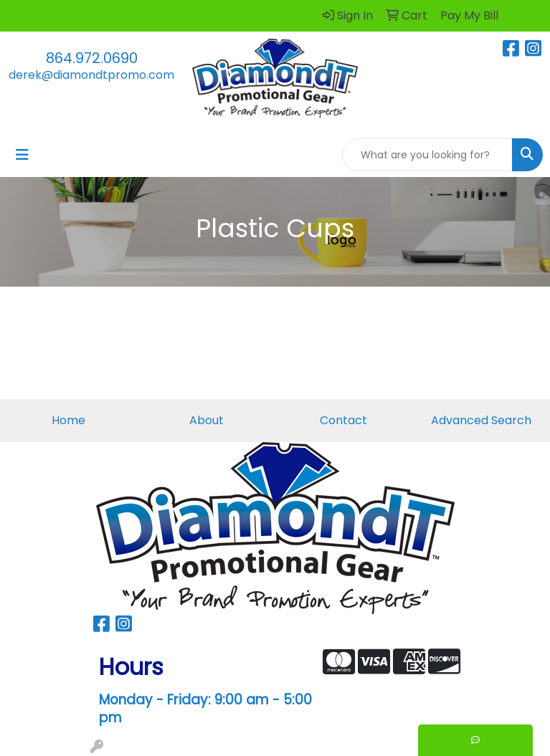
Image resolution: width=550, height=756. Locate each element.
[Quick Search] (427, 155)
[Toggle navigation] (22, 155)
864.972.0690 (92, 58)
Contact (343, 420)
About (207, 420)
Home (68, 420)
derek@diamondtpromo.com (91, 75)
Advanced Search (481, 420)
